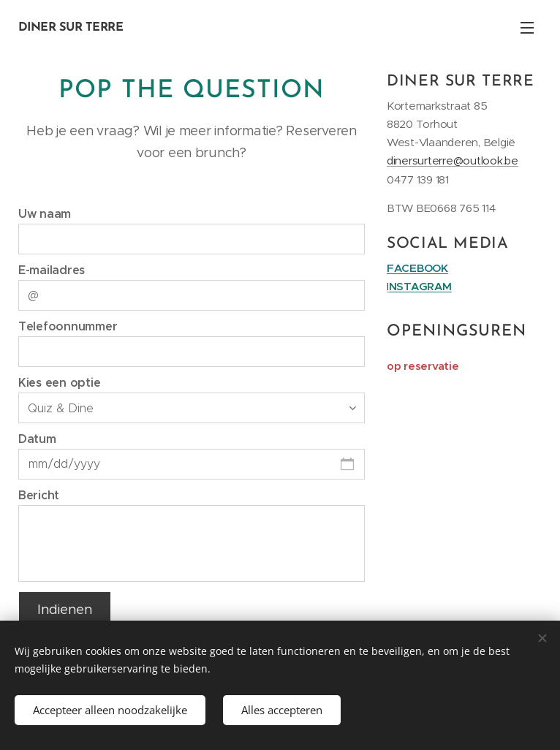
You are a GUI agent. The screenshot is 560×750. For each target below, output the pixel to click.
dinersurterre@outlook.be (453, 160)
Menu (527, 28)
